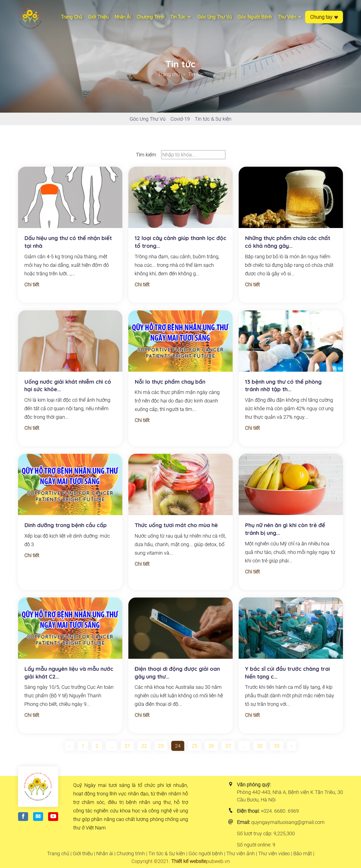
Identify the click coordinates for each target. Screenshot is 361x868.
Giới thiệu (98, 17)
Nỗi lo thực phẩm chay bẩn (170, 382)
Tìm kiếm (146, 155)
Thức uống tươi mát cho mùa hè (176, 525)
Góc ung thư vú (215, 17)
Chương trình (131, 853)
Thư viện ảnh (241, 853)
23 (161, 746)
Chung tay (324, 17)
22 (144, 746)
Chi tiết (32, 285)
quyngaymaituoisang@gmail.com (288, 822)
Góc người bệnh (255, 17)
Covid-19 (180, 119)
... (111, 746)
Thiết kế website (189, 861)
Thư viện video (274, 853)
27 (228, 746)
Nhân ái (123, 17)
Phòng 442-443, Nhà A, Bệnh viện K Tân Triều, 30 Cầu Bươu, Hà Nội (290, 796)
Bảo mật (303, 853)
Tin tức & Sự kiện (213, 119)
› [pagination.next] (292, 746)
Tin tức (181, 17)
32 (260, 746)
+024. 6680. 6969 (280, 811)
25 (195, 746)
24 (178, 746)
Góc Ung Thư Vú (148, 119)
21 (127, 746)
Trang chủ (71, 17)
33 (277, 746)
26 (211, 746)
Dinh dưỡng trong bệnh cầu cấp (66, 525)
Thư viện (290, 17)
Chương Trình (150, 17)
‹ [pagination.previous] (69, 746)
